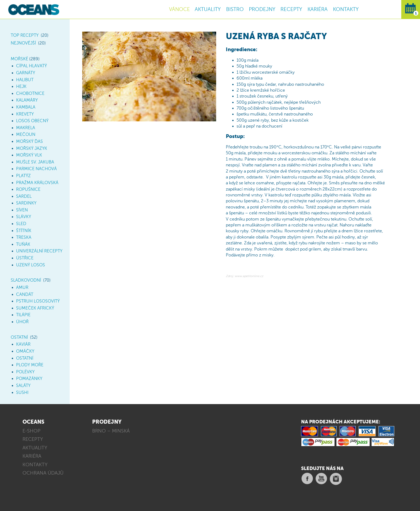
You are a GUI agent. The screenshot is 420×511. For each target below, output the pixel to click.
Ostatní (19, 337)
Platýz (23, 176)
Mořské (19, 59)
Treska (24, 237)
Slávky (24, 217)
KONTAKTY (346, 9)
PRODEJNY (262, 9)
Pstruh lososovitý (38, 301)
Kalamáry (27, 100)
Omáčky (25, 351)
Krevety (25, 114)
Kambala (26, 107)
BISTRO (235, 9)
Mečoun (26, 135)
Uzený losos (31, 265)
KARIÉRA (318, 9)
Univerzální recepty (39, 251)
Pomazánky (29, 379)
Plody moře (30, 365)
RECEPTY (291, 9)
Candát (25, 294)
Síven (22, 210)
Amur (22, 288)
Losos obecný (32, 121)
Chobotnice (30, 94)
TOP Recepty (25, 35)
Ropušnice (28, 189)
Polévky (25, 372)
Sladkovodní (26, 280)
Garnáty (26, 73)
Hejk (21, 87)
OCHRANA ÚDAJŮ (43, 473)
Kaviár (23, 344)
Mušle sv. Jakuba (35, 162)
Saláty (23, 386)
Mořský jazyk (32, 148)
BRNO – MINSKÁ (111, 431)
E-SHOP (31, 431)
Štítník (24, 231)
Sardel (24, 196)
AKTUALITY (208, 9)
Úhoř (22, 322)
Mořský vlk (29, 155)
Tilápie (23, 315)
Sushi (22, 393)
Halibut (25, 80)
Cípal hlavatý (31, 66)
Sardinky (26, 203)
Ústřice (25, 258)
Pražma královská (37, 183)
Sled (21, 224)
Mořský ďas (29, 141)
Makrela (26, 128)
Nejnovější (23, 43)
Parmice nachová (36, 169)
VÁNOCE (179, 9)
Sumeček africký (35, 308)
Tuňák (23, 244)
